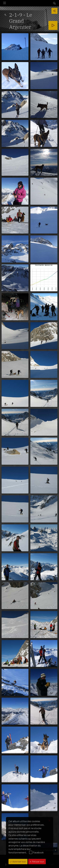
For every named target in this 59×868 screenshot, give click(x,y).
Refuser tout (38, 861)
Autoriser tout (19, 861)
